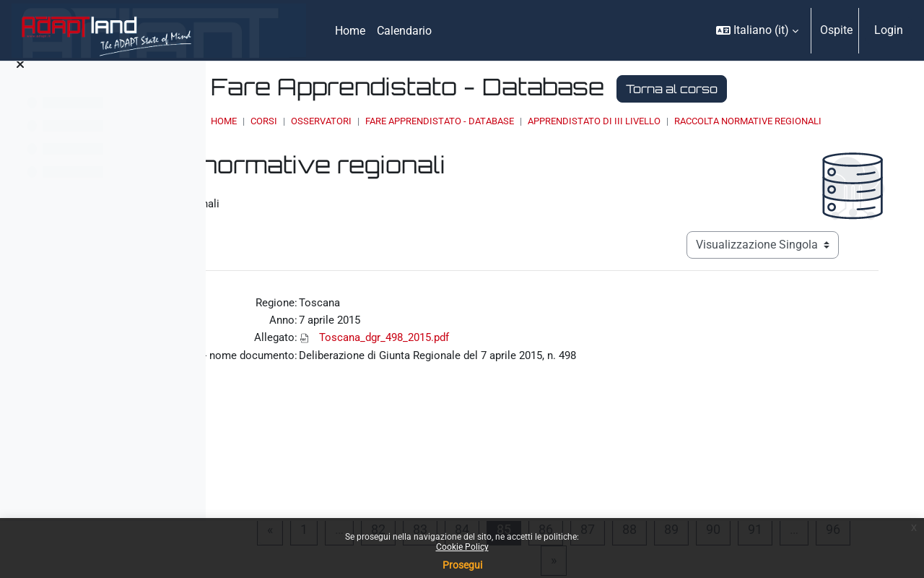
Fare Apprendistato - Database (572, 121)
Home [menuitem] (350, 31)
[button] (757, 30)
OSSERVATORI (454, 121)
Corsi (397, 121)
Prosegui (462, 565)
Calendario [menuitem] (404, 31)
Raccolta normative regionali (431, 135)
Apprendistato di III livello (727, 121)
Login (889, 30)
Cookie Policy (462, 547)
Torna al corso (805, 89)
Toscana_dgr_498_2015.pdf (536, 355)
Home (357, 121)
